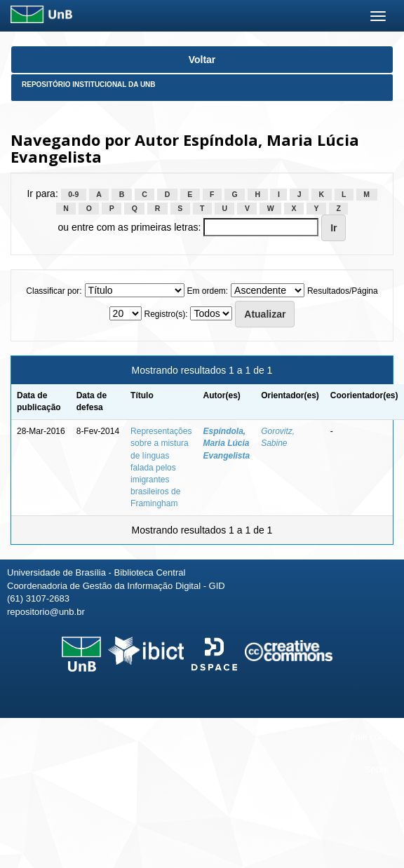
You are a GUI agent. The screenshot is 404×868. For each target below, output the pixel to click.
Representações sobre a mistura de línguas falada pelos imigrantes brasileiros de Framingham (161, 467)
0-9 (73, 194)
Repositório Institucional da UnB (89, 84)
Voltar (202, 60)
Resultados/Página (343, 291)
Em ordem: (207, 291)
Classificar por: (54, 291)
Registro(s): (166, 314)
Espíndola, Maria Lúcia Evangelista (226, 443)
